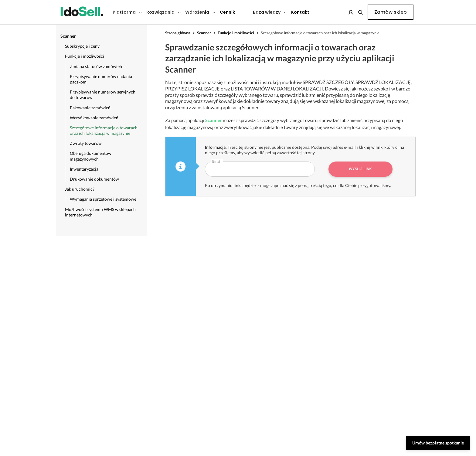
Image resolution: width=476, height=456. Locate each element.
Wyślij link (360, 169)
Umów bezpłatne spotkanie (438, 443)
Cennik (227, 12)
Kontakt (300, 12)
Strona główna (178, 33)
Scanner (204, 33)
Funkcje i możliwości (236, 33)
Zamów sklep (391, 12)
